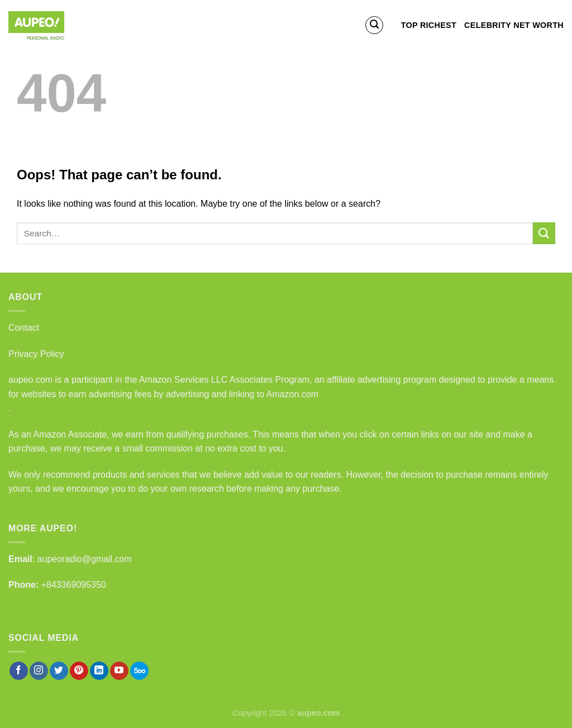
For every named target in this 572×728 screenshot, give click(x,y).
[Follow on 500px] (139, 671)
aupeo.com (30, 380)
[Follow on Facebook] (19, 671)
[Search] (374, 25)
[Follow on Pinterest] (79, 671)
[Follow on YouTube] (119, 671)
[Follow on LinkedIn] (99, 671)
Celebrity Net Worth (514, 25)
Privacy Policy (36, 354)
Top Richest (429, 25)
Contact (24, 328)
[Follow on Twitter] (59, 671)
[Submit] (544, 233)
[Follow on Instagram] (39, 671)
